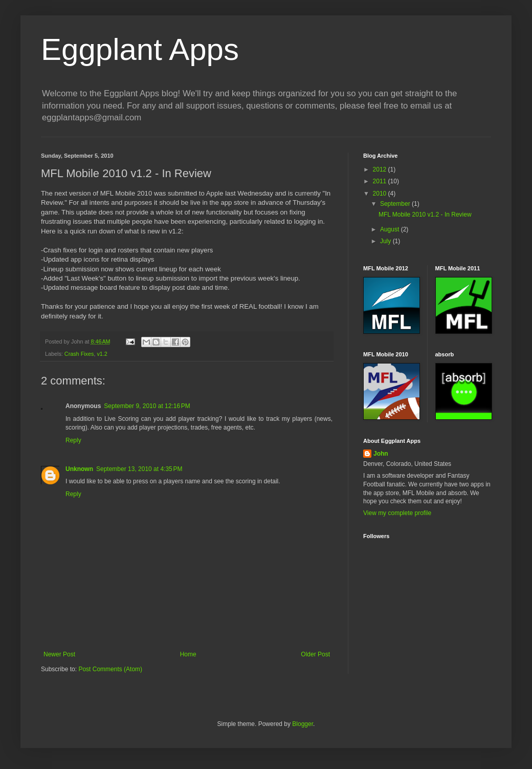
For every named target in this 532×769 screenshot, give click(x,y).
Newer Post (59, 654)
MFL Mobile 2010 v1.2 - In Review (425, 215)
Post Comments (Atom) (110, 669)
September (396, 204)
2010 (381, 194)
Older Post (315, 654)
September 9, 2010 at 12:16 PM (147, 406)
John (381, 454)
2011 (381, 181)
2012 (381, 169)
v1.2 (102, 354)
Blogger (303, 724)
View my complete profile (397, 513)
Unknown (79, 469)
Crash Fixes (79, 354)
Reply (73, 440)
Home (188, 654)
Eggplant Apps (140, 49)
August (391, 229)
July (386, 241)
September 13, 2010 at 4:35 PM (139, 469)
